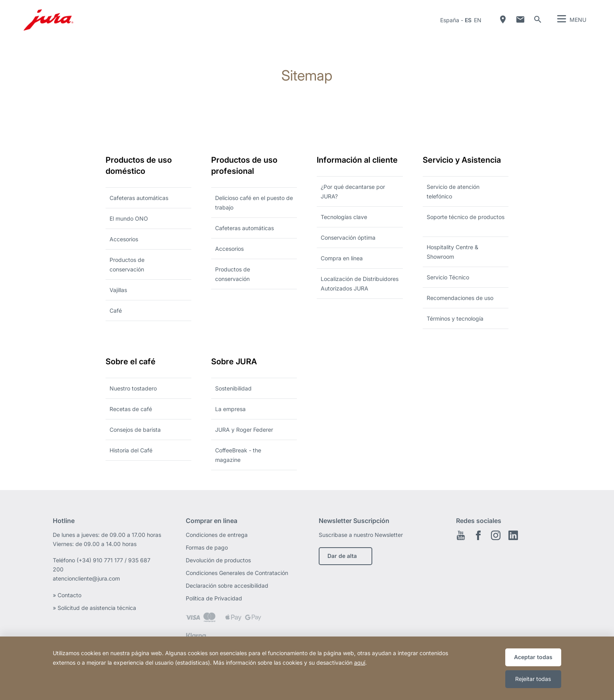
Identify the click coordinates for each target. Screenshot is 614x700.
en (478, 20)
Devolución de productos (218, 560)
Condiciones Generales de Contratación (237, 573)
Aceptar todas (533, 657)
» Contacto (68, 595)
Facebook (478, 535)
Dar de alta (342, 556)
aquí (360, 662)
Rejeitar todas (533, 679)
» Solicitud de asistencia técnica (94, 608)
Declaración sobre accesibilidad (227, 586)
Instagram (496, 535)
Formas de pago (207, 547)
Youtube (461, 535)
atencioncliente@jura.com (86, 578)
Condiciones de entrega (217, 535)
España (450, 20)
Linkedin (513, 535)
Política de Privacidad (215, 598)
